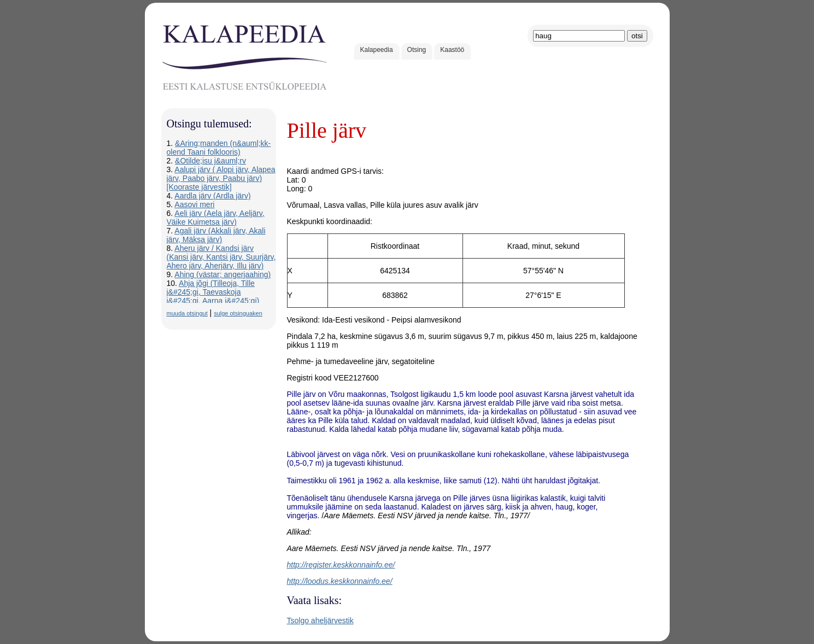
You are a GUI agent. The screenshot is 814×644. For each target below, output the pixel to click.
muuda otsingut (187, 313)
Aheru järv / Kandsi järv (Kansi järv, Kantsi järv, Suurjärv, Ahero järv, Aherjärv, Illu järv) (221, 257)
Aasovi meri (194, 204)
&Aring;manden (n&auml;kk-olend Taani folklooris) (219, 148)
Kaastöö (452, 50)
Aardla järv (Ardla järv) (212, 196)
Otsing (417, 50)
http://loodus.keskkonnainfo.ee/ (340, 581)
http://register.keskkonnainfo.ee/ (341, 565)
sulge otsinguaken (238, 313)
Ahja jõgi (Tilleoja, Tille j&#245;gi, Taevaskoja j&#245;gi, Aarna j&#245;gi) (213, 292)
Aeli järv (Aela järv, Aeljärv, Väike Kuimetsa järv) (216, 218)
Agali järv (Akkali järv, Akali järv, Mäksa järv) (216, 235)
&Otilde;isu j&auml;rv (210, 161)
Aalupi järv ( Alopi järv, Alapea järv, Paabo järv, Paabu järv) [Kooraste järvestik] (221, 178)
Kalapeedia (377, 50)
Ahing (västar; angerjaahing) (222, 274)
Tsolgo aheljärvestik (320, 620)
